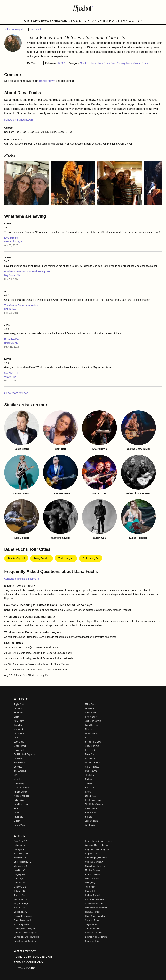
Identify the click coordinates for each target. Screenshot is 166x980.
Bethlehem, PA (91, 558)
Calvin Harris (91, 808)
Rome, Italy (90, 891)
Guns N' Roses (92, 767)
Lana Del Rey (92, 725)
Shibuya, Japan (92, 920)
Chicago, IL (19, 849)
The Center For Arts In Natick (21, 305)
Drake (17, 717)
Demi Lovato (91, 771)
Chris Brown (91, 713)
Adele (17, 738)
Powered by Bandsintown (33, 957)
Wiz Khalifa (90, 825)
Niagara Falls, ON (22, 904)
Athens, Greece (92, 874)
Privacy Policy (25, 968)
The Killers (90, 775)
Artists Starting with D (16, 30)
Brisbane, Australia (94, 933)
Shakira (89, 783)
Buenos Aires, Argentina (96, 937)
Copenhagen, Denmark (96, 858)
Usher (17, 813)
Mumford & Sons (93, 763)
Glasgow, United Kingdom (97, 845)
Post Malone (91, 717)
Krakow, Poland (92, 895)
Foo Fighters (91, 733)
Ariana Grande (21, 792)
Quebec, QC (20, 879)
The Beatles (19, 763)
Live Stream (11, 238)
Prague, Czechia (93, 854)
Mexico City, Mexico (23, 916)
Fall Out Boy (91, 758)
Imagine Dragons (22, 788)
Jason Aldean (91, 821)
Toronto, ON (20, 895)
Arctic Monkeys (92, 746)
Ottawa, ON (19, 891)
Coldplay (18, 725)
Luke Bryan (90, 796)
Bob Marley (90, 813)
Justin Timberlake (93, 721)
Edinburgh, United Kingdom (27, 937)
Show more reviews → (18, 393)
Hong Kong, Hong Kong (96, 916)
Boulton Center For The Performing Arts (27, 272)
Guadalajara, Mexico (23, 920)
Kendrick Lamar (21, 804)
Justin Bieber (20, 746)
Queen (17, 821)
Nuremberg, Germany (95, 866)
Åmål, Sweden (42, 558)
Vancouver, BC (21, 899)
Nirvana (89, 729)
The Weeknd (20, 771)
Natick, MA (10, 309)
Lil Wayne (90, 708)
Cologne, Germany (94, 862)
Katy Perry (19, 721)
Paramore (19, 817)
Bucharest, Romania (95, 899)
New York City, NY (14, 241)
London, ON (20, 883)
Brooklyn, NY (11, 343)
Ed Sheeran (19, 733)
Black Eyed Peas (93, 800)
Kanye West (19, 825)
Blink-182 (90, 788)
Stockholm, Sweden (94, 904)
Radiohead (90, 779)
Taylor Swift (19, 704)
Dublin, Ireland (92, 879)
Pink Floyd (90, 750)
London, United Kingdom (25, 933)
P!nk (16, 808)
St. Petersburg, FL (22, 862)
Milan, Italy (90, 883)
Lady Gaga (19, 742)
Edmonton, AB (21, 912)
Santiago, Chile (92, 941)
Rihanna (18, 758)
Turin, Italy (90, 887)
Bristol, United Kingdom (25, 941)
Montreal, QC (20, 908)
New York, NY (20, 841)
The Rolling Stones (94, 804)
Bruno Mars (19, 713)
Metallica (18, 779)
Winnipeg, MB (20, 866)
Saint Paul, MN (21, 854)
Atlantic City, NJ (16, 558)
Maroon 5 (18, 729)
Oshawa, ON (20, 887)
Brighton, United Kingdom (97, 849)
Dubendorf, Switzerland (96, 908)
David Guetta (91, 754)
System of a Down (94, 742)
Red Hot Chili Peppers (24, 754)
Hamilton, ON (20, 870)
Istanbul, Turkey (93, 912)
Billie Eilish (19, 800)
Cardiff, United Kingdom (25, 929)
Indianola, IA (20, 845)
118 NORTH (11, 373)
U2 (15, 775)
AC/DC (88, 738)
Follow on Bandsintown (20, 120)
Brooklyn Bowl (13, 339)
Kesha (88, 792)
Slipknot (89, 817)
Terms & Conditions (28, 962)
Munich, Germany (93, 870)
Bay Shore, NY (12, 275)
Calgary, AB (19, 874)
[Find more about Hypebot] (83, 8)
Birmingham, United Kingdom (99, 841)
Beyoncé (18, 767)
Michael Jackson (22, 796)
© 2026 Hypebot (25, 951)
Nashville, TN (20, 858)
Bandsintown (47, 81)
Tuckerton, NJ (66, 558)
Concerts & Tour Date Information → (24, 579)
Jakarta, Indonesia (94, 929)
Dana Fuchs (36, 30)
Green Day (19, 783)
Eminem (18, 708)
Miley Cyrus (91, 704)
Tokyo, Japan (91, 924)
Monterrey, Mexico (22, 924)
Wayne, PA (10, 377)
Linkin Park (19, 750)
